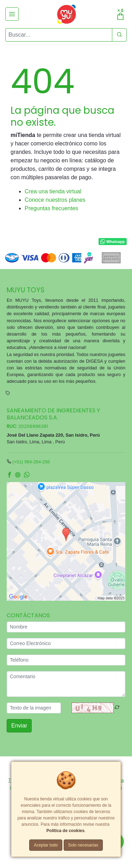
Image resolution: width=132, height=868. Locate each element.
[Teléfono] (66, 660)
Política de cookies (65, 831)
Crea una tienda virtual (53, 191)
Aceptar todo (46, 845)
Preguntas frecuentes (51, 208)
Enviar (19, 726)
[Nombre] (66, 627)
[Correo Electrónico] (66, 644)
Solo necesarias (83, 845)
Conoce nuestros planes (55, 200)
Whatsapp (112, 242)
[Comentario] (66, 684)
